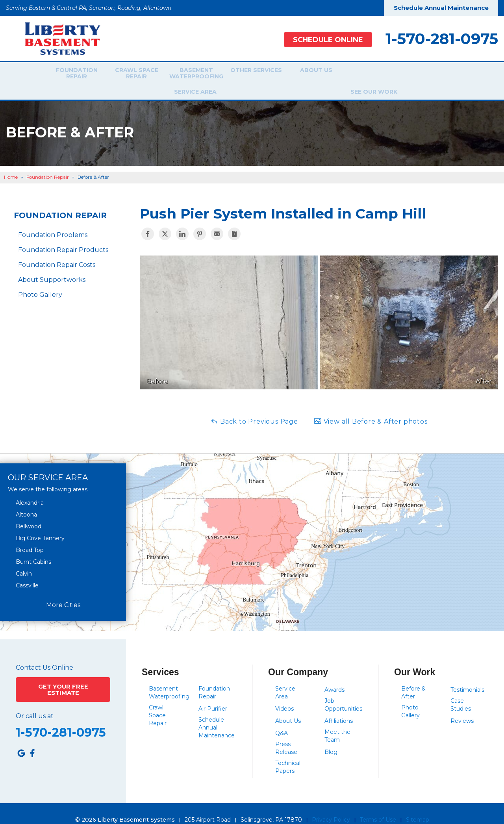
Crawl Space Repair (131, 74)
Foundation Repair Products (63, 237)
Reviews (462, 708)
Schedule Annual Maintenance (441, 8)
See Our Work (425, 74)
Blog (331, 739)
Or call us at (35, 702)
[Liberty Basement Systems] (56, 38)
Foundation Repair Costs (57, 252)
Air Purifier (213, 696)
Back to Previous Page (254, 408)
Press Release (286, 735)
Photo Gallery (40, 282)
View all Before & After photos (371, 408)
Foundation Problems (53, 222)
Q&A (282, 720)
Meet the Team (337, 723)
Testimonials (467, 677)
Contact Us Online (44, 655)
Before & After (413, 680)
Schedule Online (324, 40)
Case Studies (461, 692)
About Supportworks (52, 267)
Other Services (251, 74)
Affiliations (339, 708)
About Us (311, 74)
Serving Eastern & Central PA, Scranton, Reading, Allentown (89, 8)
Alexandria (30, 490)
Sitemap (418, 807)
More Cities (63, 592)
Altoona (26, 502)
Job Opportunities (343, 692)
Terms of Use (378, 807)
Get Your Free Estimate (63, 676)
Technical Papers (288, 754)
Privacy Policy (331, 807)
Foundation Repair (71, 74)
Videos (284, 696)
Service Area (368, 74)
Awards (334, 677)
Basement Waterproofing (191, 74)
